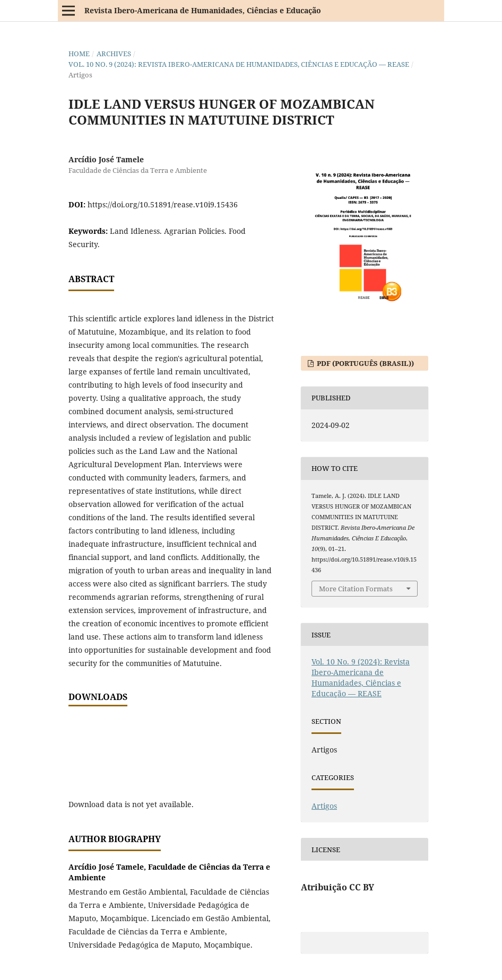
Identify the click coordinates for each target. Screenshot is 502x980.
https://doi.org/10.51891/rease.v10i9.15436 (163, 204)
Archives (114, 54)
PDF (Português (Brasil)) (365, 363)
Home (79, 54)
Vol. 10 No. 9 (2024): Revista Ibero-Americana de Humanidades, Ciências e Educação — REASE (239, 64)
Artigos (324, 806)
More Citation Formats (356, 589)
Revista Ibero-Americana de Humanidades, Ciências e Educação (203, 10)
